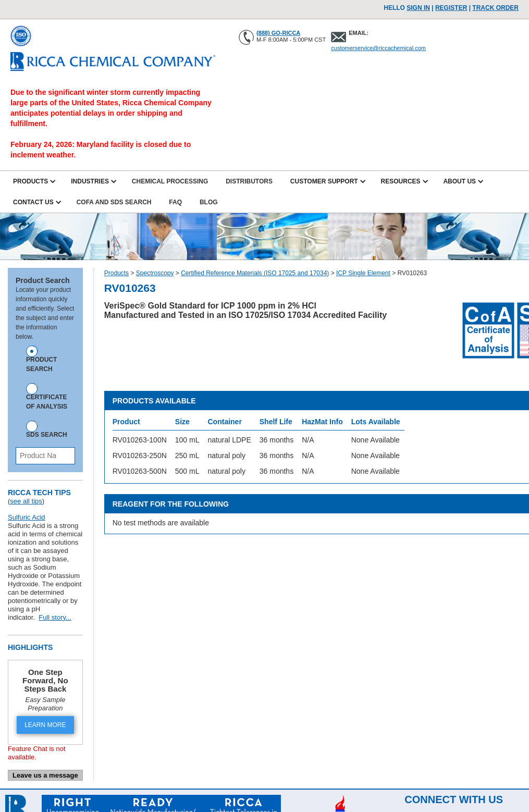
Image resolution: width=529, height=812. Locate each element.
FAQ (175, 202)
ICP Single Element (363, 273)
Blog (209, 202)
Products (116, 273)
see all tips (26, 501)
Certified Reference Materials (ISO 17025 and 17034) (255, 273)
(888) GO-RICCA (278, 33)
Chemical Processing (170, 181)
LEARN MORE (45, 725)
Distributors (249, 181)
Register (451, 8)
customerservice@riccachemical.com (378, 48)
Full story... (55, 617)
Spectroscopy (155, 273)
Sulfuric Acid (27, 517)
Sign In (418, 8)
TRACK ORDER (495, 8)
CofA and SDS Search (114, 202)
